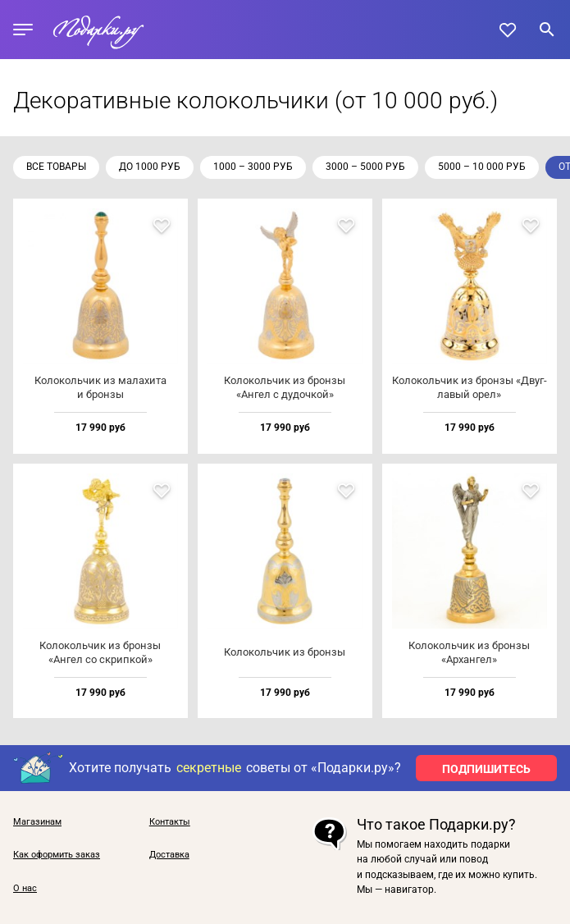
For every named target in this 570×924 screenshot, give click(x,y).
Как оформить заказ (57, 855)
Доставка (169, 855)
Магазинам (37, 822)
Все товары (56, 167)
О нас (25, 889)
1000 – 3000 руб (253, 167)
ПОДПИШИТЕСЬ (486, 769)
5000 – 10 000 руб (482, 167)
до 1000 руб (150, 167)
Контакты (170, 822)
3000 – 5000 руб (365, 167)
